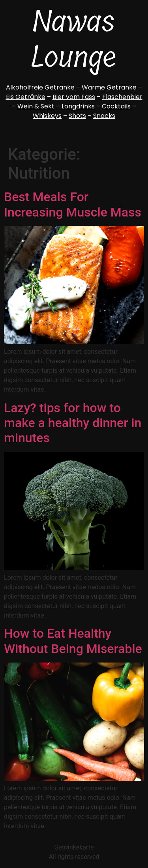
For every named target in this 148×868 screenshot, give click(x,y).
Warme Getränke (109, 87)
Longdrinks (78, 106)
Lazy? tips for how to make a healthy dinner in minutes (73, 423)
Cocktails (116, 106)
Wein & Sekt (36, 106)
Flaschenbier (122, 97)
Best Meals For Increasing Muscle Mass (73, 204)
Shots (77, 116)
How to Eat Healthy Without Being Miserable (73, 641)
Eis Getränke (26, 97)
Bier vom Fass (74, 97)
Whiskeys (47, 116)
